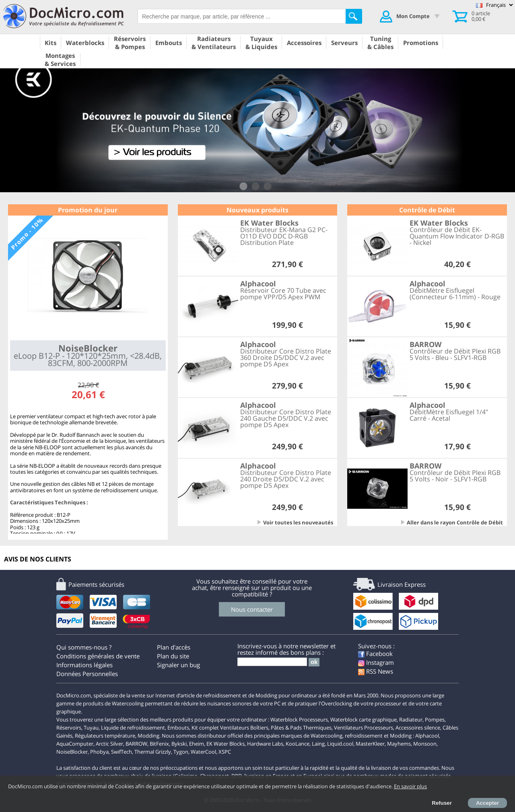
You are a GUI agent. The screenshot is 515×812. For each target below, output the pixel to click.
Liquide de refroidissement (133, 728)
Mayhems (399, 744)
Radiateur (411, 719)
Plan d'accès (174, 647)
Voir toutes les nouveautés (298, 522)
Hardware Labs (265, 744)
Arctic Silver (109, 744)
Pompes (435, 719)
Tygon (181, 752)
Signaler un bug (178, 665)
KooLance (298, 744)
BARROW (136, 744)
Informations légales (84, 665)
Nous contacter (252, 609)
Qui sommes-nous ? (84, 647)
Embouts (178, 728)
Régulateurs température (105, 736)
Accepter (487, 803)
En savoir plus (410, 786)
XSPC (225, 752)
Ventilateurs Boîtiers (244, 728)
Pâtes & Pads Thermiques (301, 728)
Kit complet (205, 728)
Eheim (197, 744)
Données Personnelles (87, 674)
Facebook (375, 654)
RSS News (376, 671)
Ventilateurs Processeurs (364, 728)
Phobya (99, 752)
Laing (318, 744)
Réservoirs (69, 728)
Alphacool (427, 736)
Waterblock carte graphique (364, 719)
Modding (148, 736)
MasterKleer (370, 744)
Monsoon (425, 744)
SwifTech (122, 752)
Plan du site (173, 656)
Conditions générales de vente (98, 656)
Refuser (442, 803)
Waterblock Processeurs (299, 719)
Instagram (376, 662)
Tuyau (91, 728)
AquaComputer (75, 744)
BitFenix (159, 744)
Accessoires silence (418, 728)
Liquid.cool (340, 744)
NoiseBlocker (72, 752)
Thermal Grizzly (153, 752)
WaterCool (203, 752)
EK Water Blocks (226, 744)
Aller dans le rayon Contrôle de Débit (455, 522)
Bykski (179, 744)
